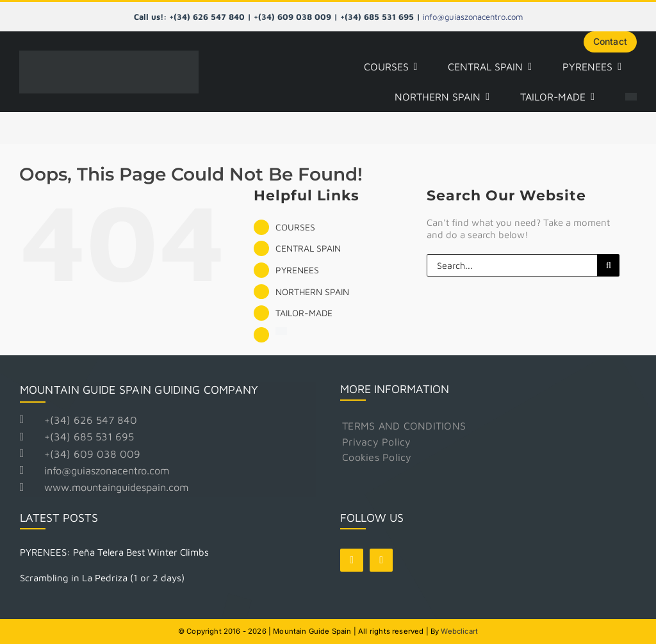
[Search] (608, 265)
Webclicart (459, 631)
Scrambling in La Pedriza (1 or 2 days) (102, 577)
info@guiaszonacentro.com (473, 17)
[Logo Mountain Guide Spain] (109, 55)
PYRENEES (297, 270)
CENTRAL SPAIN (308, 248)
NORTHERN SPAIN (312, 292)
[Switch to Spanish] (631, 98)
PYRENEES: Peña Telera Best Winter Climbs (114, 552)
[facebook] (352, 560)
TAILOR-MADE (304, 313)
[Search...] (512, 265)
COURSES (295, 227)
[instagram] (381, 560)
